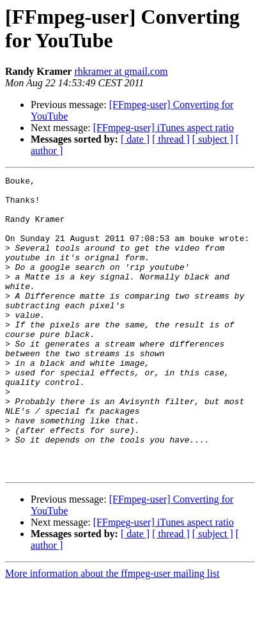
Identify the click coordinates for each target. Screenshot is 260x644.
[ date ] (135, 139)
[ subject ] (213, 139)
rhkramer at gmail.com (121, 71)
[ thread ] (171, 139)
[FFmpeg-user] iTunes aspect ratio (164, 128)
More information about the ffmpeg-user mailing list (112, 633)
